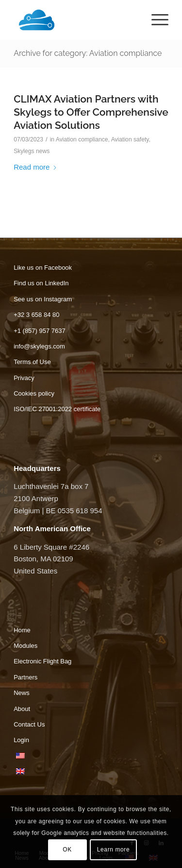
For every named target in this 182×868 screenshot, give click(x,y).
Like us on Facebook (43, 268)
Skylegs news (32, 151)
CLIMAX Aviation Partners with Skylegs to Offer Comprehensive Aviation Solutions (91, 112)
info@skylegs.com (39, 346)
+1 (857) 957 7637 (40, 331)
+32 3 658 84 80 (36, 315)
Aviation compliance (82, 139)
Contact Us (29, 724)
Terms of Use (32, 362)
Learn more (113, 850)
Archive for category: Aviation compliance (88, 53)
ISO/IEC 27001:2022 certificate (57, 409)
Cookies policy (34, 393)
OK (67, 850)
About (22, 709)
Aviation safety (130, 139)
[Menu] (155, 20)
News (22, 693)
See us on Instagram (43, 299)
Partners (25, 677)
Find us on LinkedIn (41, 283)
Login (21, 740)
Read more (35, 167)
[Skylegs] (75, 20)
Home (22, 630)
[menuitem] (155, 20)
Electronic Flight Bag (42, 661)
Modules (25, 646)
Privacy (24, 378)
